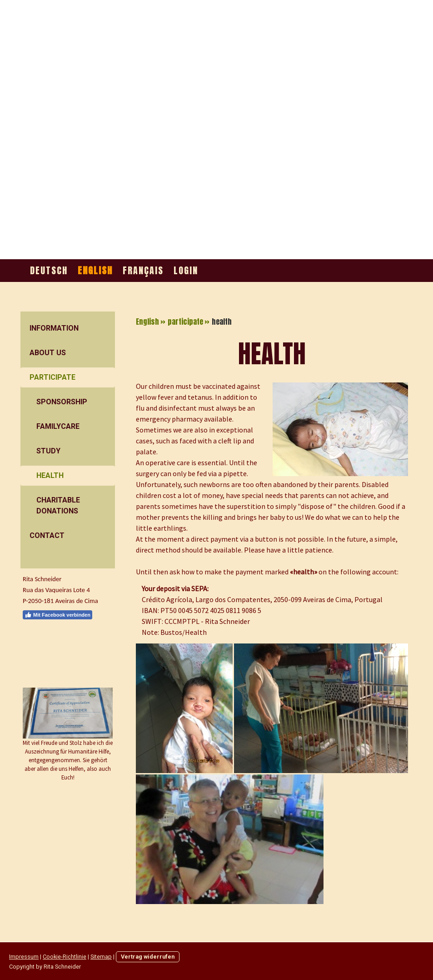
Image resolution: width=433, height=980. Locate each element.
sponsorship (62, 402)
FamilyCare (58, 426)
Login (186, 270)
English (95, 270)
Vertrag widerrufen (148, 957)
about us (48, 353)
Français (143, 270)
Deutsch (49, 270)
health (50, 475)
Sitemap (101, 957)
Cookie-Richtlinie (65, 957)
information (54, 328)
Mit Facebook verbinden (57, 615)
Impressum (24, 957)
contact (47, 535)
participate (52, 377)
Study (48, 451)
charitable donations (58, 505)
